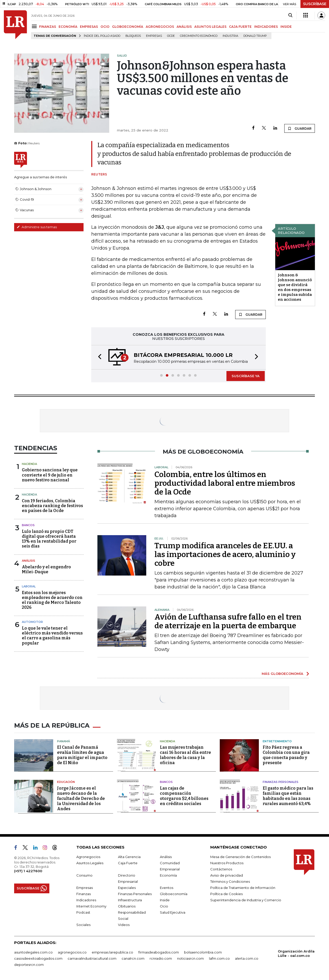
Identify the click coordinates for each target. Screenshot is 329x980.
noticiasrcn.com (190, 958)
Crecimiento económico (199, 36)
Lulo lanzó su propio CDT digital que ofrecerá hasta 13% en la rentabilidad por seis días (49, 539)
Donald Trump (255, 36)
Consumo (84, 875)
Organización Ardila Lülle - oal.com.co (296, 953)
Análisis (29, 561)
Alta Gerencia (129, 857)
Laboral (29, 586)
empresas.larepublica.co (112, 952)
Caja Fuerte (128, 863)
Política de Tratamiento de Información (243, 888)
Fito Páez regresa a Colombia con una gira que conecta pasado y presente (286, 755)
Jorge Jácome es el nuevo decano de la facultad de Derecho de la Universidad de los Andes (81, 798)
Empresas (154, 36)
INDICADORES (266, 27)
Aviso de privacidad (227, 875)
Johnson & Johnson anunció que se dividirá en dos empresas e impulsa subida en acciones (295, 287)
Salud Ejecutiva (173, 912)
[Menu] (35, 26)
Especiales (127, 888)
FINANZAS (48, 27)
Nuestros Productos (227, 863)
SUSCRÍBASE (315, 4)
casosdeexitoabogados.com (38, 958)
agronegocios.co (72, 952)
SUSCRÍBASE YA (246, 376)
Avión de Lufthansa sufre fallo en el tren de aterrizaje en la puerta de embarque (228, 621)
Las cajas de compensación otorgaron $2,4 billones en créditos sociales (184, 796)
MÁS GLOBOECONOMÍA (282, 674)
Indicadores (86, 900)
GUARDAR (300, 128)
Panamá (63, 741)
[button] (98, 357)
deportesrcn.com (29, 965)
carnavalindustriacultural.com (92, 958)
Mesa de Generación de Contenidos (240, 857)
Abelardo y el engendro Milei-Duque (46, 569)
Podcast (83, 912)
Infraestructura (130, 900)
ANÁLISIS (184, 27)
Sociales (83, 925)
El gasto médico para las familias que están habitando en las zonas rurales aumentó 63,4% (288, 796)
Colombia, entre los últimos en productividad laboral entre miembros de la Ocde (225, 483)
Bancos (28, 525)
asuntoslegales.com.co (33, 952)
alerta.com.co (247, 958)
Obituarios (127, 906)
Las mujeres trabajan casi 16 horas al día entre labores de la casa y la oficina (185, 755)
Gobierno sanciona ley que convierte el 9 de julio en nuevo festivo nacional (50, 475)
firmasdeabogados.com (159, 952)
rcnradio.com (161, 958)
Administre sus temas (37, 227)
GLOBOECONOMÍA (128, 27)
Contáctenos (221, 869)
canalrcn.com (133, 958)
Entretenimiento (277, 741)
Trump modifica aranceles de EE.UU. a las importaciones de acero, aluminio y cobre (225, 554)
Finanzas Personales (281, 782)
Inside (165, 900)
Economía (168, 875)
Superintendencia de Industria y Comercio (246, 900)
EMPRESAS (89, 27)
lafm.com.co (219, 958)
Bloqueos (133, 36)
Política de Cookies (226, 894)
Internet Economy (91, 906)
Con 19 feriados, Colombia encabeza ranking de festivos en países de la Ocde (52, 506)
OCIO (105, 27)
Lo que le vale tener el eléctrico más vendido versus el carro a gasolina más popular (52, 636)
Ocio (164, 906)
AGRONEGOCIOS (160, 27)
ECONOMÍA (68, 27)
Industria (230, 36)
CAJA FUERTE (240, 27)
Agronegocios (88, 857)
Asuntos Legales (90, 863)
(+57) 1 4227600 (28, 871)
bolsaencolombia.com (203, 952)
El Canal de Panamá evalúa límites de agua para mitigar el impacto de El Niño (82, 755)
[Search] (290, 15)
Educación (66, 782)
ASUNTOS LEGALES (210, 27)
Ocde (171, 36)
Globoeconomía (174, 894)
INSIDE (286, 27)
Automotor (32, 622)
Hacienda (29, 464)
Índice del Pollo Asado (102, 36)
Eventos (167, 888)
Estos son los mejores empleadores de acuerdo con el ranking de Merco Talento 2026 (52, 600)
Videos (124, 925)
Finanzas (84, 894)
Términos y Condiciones (230, 881)
